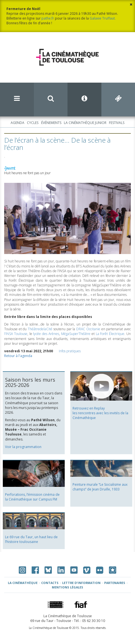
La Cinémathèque (23, 583)
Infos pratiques (70, 351)
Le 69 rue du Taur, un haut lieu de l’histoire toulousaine (31, 539)
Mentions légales (67, 587)
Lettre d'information (81, 583)
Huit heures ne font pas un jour (27, 173)
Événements (51, 123)
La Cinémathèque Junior (85, 123)
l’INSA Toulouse (16, 334)
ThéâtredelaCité (40, 329)
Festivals (117, 123)
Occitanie (88, 329)
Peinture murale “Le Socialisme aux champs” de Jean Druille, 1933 (100, 487)
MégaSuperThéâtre (76, 334)
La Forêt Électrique (110, 334)
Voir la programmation (23, 447)
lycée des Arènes (46, 334)
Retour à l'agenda (18, 356)
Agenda (18, 123)
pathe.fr (48, 18)
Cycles (33, 123)
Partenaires (115, 583)
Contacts (50, 583)
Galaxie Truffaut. (103, 18)
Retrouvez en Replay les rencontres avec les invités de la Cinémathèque (100, 413)
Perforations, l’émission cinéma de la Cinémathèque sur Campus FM (32, 497)
